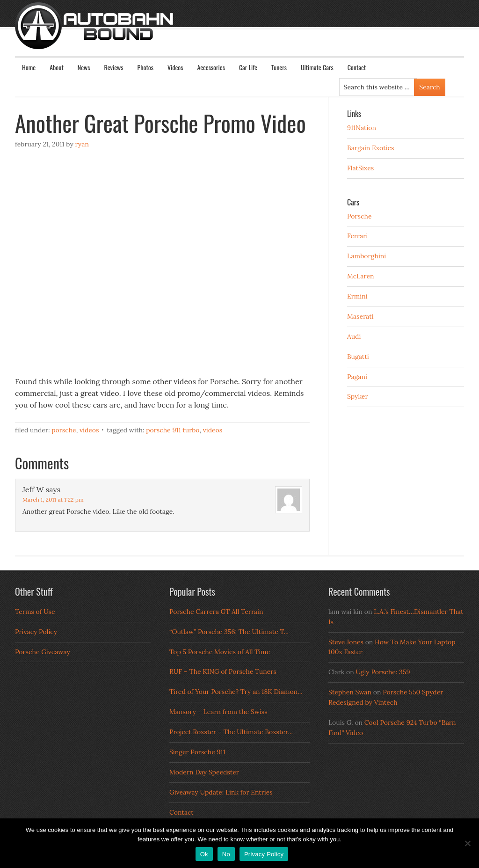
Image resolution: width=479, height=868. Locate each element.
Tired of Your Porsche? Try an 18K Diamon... (236, 692)
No (226, 854)
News (84, 67)
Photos (145, 67)
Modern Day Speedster (204, 772)
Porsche (64, 430)
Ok (204, 854)
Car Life (248, 67)
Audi (354, 336)
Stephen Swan (350, 692)
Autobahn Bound (254, 34)
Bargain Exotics (371, 148)
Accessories (211, 67)
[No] (467, 843)
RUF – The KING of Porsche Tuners (223, 671)
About (57, 67)
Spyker (358, 396)
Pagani (357, 377)
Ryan (82, 144)
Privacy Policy (36, 632)
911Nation (362, 128)
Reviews (114, 67)
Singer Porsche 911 (197, 752)
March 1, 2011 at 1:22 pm (53, 500)
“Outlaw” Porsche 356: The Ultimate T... (229, 632)
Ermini (357, 296)
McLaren (361, 276)
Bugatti (358, 357)
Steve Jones (346, 642)
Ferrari (357, 236)
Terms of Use (35, 612)
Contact (357, 67)
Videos (175, 67)
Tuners (279, 67)
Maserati (360, 316)
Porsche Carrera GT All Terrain (216, 612)
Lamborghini (367, 256)
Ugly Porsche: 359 (383, 672)
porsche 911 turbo (173, 430)
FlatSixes (360, 168)
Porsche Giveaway (43, 652)
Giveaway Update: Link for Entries (221, 792)
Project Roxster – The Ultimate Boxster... (231, 732)
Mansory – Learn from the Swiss (218, 712)
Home (29, 67)
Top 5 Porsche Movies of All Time (220, 652)
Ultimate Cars (317, 67)
